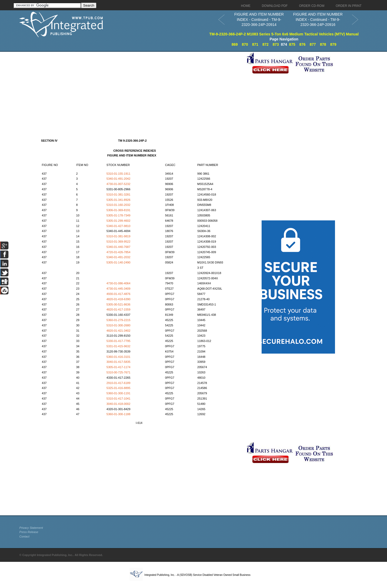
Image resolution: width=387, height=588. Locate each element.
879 (333, 44)
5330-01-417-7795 (118, 341)
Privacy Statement (31, 528)
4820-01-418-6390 (118, 299)
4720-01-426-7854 (118, 252)
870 (245, 44)
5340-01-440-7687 (118, 247)
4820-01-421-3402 (118, 331)
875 (292, 44)
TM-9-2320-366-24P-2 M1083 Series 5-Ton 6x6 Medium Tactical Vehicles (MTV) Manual (284, 34)
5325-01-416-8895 (118, 388)
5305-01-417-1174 (118, 367)
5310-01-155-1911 (118, 174)
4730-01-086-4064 (118, 283)
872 (265, 44)
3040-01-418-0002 (118, 404)
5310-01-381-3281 (118, 195)
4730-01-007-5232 (118, 184)
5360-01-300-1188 (118, 414)
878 (323, 44)
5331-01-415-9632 (118, 346)
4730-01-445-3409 (118, 289)
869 (235, 44)
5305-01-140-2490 (118, 262)
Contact (24, 536)
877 (313, 44)
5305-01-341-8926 (118, 200)
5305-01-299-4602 (118, 221)
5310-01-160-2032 (118, 205)
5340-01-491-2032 (118, 257)
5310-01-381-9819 (118, 236)
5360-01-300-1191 (118, 393)
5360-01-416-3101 (118, 357)
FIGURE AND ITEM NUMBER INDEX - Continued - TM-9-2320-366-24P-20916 (318, 19)
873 (276, 44)
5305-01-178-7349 (118, 215)
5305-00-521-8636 (118, 304)
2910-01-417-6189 (118, 383)
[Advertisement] (131, 89)
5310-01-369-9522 (118, 242)
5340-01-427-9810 (118, 226)
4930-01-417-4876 (118, 294)
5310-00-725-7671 (118, 372)
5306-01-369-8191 (118, 210)
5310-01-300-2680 (118, 325)
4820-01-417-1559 (118, 309)
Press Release (29, 532)
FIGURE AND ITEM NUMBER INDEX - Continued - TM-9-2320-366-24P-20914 (259, 19)
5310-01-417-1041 (118, 399)
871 (255, 44)
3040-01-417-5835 (118, 362)
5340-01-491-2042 (118, 179)
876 (302, 44)
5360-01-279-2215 (118, 320)
